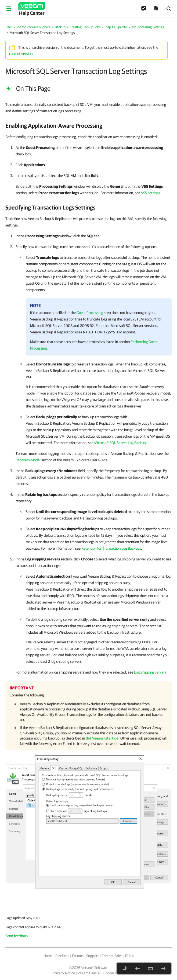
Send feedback (17, 936)
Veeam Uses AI (89, 973)
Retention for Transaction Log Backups (111, 548)
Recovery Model (28, 460)
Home (48, 956)
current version (21, 54)
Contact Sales (112, 956)
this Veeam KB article (102, 738)
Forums (78, 956)
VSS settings (151, 193)
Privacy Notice (64, 973)
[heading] (88, 125)
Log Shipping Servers (150, 672)
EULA (129, 956)
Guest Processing (90, 313)
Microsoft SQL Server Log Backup (120, 443)
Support (93, 956)
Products (62, 956)
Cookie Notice (114, 973)
